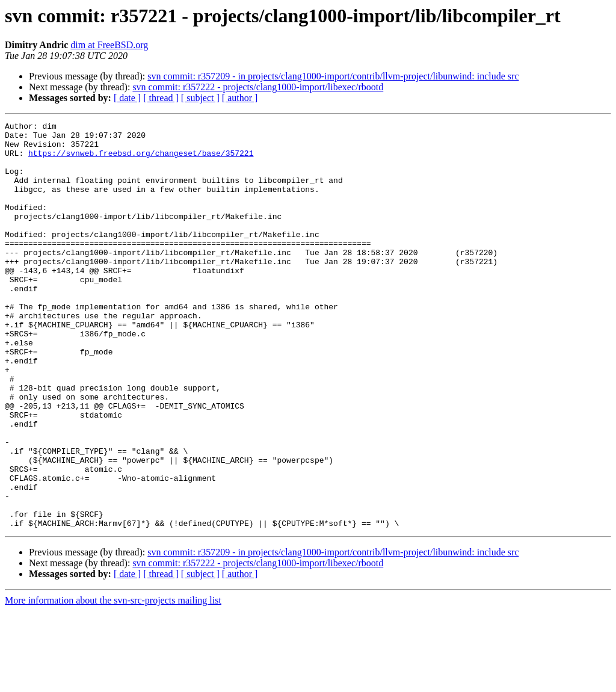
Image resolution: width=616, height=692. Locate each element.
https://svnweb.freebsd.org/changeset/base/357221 (141, 160)
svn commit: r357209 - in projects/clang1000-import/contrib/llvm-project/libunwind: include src (333, 76)
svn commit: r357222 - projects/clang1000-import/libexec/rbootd (258, 87)
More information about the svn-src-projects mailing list (113, 681)
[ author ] (240, 98)
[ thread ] (161, 98)
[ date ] (127, 98)
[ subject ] (200, 98)
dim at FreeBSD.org (109, 45)
